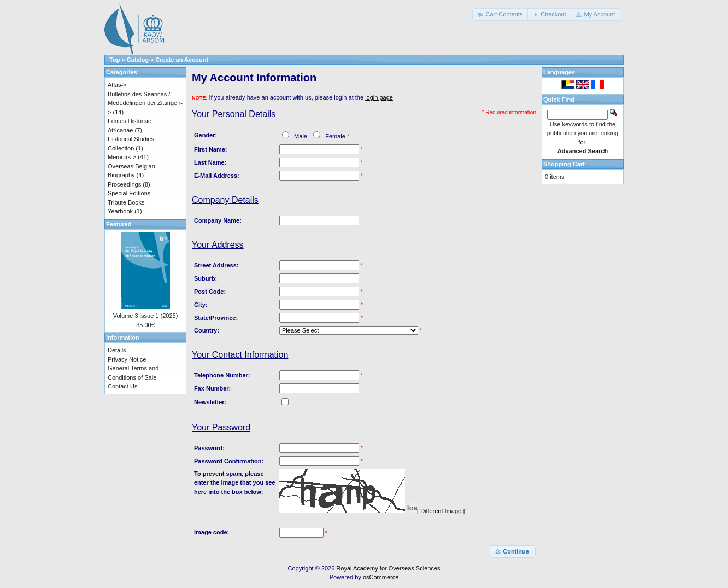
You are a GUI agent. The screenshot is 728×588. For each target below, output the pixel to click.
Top (115, 60)
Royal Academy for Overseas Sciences (388, 568)
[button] (501, 14)
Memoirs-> (122, 157)
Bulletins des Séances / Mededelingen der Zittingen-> (145, 103)
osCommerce (381, 577)
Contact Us (122, 386)
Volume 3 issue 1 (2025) (146, 316)
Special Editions (129, 193)
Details (117, 350)
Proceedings (124, 184)
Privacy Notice (127, 359)
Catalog (138, 60)
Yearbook (120, 211)
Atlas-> (117, 85)
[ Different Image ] (441, 511)
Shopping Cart (564, 164)
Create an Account (182, 60)
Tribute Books (126, 202)
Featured (119, 224)
